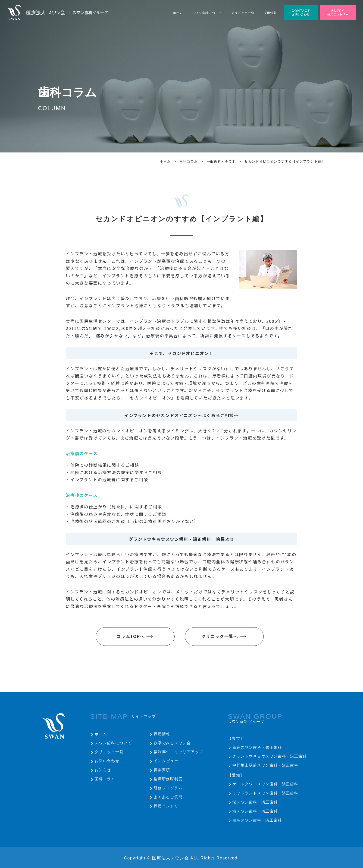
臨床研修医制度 (168, 779)
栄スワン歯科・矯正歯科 (255, 802)
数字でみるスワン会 (172, 743)
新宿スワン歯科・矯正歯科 (257, 747)
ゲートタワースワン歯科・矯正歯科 (265, 784)
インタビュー (166, 761)
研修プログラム (168, 788)
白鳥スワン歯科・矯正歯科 (257, 820)
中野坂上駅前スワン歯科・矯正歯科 (265, 765)
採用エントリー (168, 806)
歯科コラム (105, 779)
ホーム (101, 734)
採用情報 (162, 734)
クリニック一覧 (109, 752)
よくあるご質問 (168, 797)
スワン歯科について (113, 743)
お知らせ (103, 770)
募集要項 (162, 770)
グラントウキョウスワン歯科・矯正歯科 (269, 756)
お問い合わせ (107, 761)
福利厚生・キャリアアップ (178, 752)
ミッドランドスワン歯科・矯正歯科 (265, 793)
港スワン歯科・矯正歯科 (255, 811)
